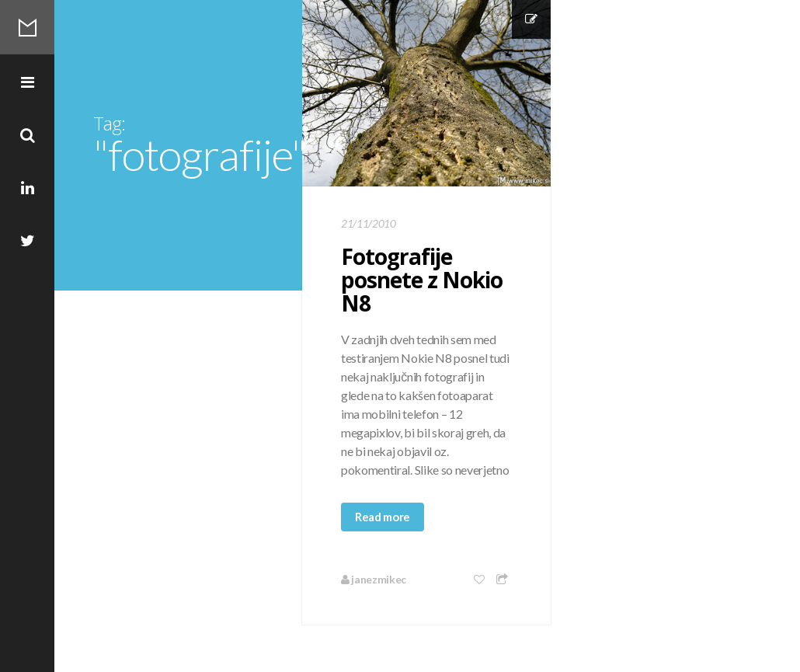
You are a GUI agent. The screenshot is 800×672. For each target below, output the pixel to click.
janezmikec (374, 579)
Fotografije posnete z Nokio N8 (422, 280)
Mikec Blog (27, 27)
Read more (383, 517)
